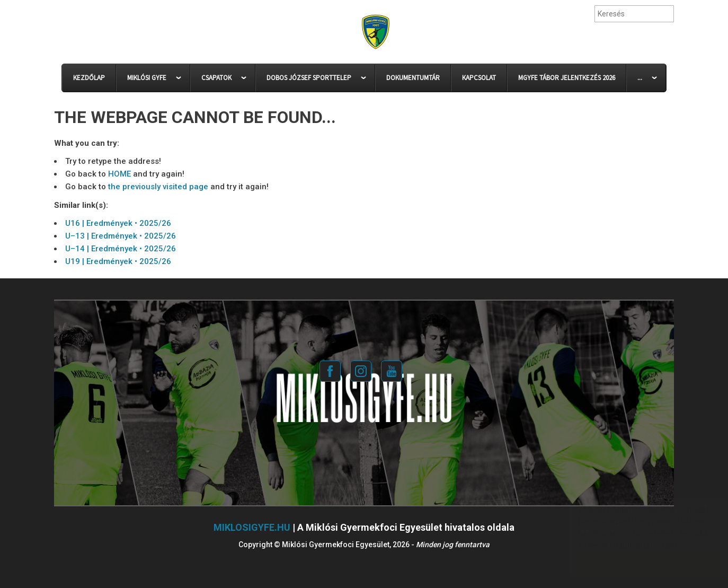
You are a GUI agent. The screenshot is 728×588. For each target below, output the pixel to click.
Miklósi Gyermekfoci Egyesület (375, 32)
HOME (119, 174)
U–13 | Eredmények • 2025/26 (121, 236)
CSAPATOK (216, 78)
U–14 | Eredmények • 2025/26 (121, 249)
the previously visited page (158, 187)
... (640, 78)
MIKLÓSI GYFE (147, 78)
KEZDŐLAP (89, 78)
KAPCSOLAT (479, 78)
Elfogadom (638, 563)
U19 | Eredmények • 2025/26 (118, 261)
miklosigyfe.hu (252, 527)
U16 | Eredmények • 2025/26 (118, 223)
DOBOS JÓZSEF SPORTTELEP (309, 78)
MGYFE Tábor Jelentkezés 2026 (567, 78)
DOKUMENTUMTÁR (413, 78)
